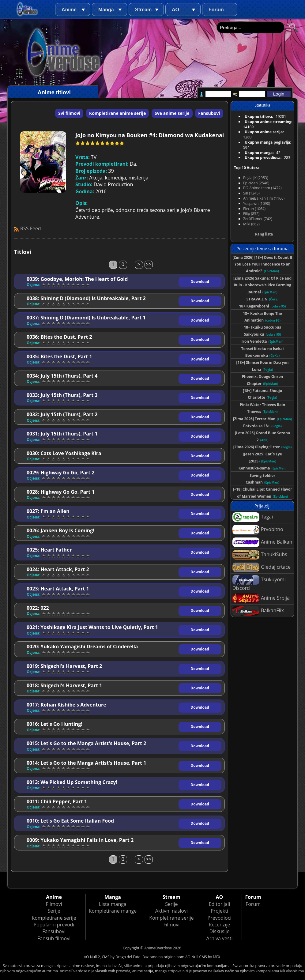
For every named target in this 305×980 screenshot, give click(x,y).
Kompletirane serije (54, 918)
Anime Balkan (262, 542)
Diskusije (219, 931)
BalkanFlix (258, 611)
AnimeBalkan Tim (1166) (264, 198)
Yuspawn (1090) (257, 204)
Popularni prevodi (54, 925)
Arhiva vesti (220, 938)
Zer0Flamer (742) (258, 219)
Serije (54, 911)
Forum (216, 10)
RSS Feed (31, 228)
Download (200, 282)
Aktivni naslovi (171, 911)
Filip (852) (251, 214)
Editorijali (220, 904)
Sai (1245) (251, 193)
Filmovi (54, 904)
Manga (106, 10)
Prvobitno (258, 530)
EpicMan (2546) (256, 183)
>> (149, 264)
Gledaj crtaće (262, 567)
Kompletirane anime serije (117, 113)
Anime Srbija (261, 598)
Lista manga (113, 904)
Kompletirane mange (113, 911)
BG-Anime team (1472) (262, 188)
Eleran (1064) (254, 209)
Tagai (253, 517)
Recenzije (220, 925)
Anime (69, 10)
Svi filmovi (69, 113)
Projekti (219, 911)
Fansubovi (209, 113)
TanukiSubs (260, 555)
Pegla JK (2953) (256, 178)
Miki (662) (251, 224)
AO (175, 10)
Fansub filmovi (54, 938)
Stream (143, 10)
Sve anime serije (172, 113)
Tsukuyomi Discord (259, 583)
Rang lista (264, 234)
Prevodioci (220, 918)
